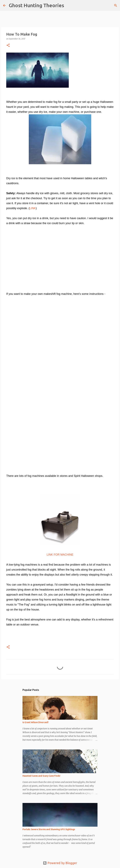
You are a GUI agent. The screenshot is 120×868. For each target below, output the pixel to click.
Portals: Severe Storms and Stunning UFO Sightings (49, 829)
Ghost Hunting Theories (36, 5)
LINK (33, 208)
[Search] (68, 5)
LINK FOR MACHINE (60, 555)
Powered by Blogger (60, 863)
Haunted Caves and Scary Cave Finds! (41, 776)
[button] (8, 45)
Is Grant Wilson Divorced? (36, 722)
